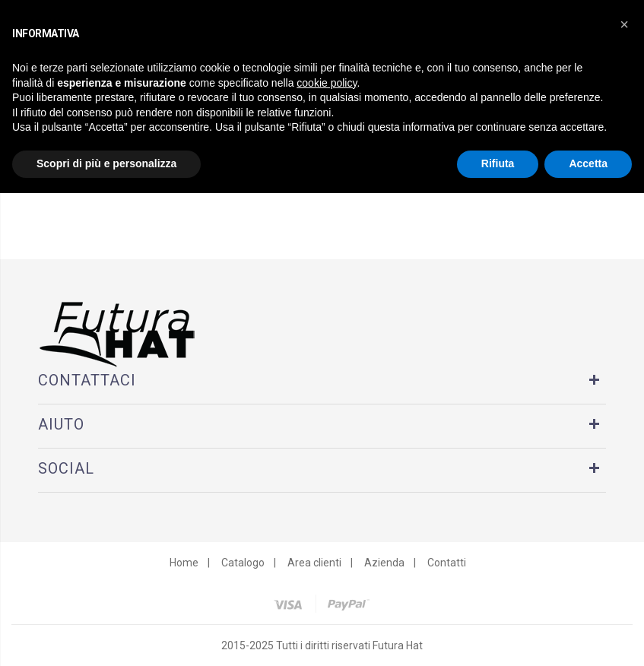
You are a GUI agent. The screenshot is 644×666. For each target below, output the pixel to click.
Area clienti (314, 563)
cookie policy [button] (327, 83)
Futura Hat (398, 645)
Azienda (384, 563)
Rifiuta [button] (498, 163)
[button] (624, 24)
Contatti (447, 563)
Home (184, 563)
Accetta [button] (588, 163)
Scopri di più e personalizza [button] (106, 163)
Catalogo (243, 563)
